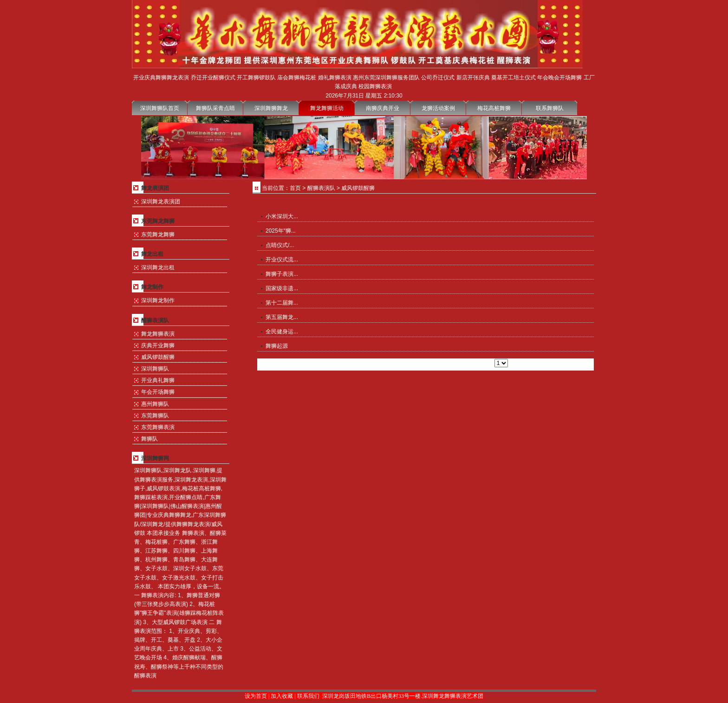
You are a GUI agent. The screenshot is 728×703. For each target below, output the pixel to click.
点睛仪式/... (280, 245)
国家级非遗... (282, 288)
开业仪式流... (282, 260)
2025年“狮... (281, 231)
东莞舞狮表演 (158, 427)
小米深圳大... (282, 216)
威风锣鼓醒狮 (158, 357)
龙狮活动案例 (438, 108)
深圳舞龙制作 (158, 300)
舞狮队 (149, 439)
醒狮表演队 (321, 188)
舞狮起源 (277, 346)
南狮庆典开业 (383, 108)
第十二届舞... (282, 303)
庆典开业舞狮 (158, 345)
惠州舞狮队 (155, 404)
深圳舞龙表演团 (161, 202)
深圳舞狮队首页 (160, 108)
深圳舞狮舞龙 (271, 108)
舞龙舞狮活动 (327, 108)
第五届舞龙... (282, 317)
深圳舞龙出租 (158, 267)
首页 (295, 188)
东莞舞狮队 (155, 416)
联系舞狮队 (550, 108)
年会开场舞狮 (158, 392)
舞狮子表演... (282, 274)
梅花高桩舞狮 (494, 108)
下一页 (450, 363)
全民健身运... (282, 332)
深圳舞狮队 (155, 369)
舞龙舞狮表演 (158, 334)
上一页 (430, 363)
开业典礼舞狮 (158, 380)
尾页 (468, 363)
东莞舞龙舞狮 (158, 234)
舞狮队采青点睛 (215, 108)
